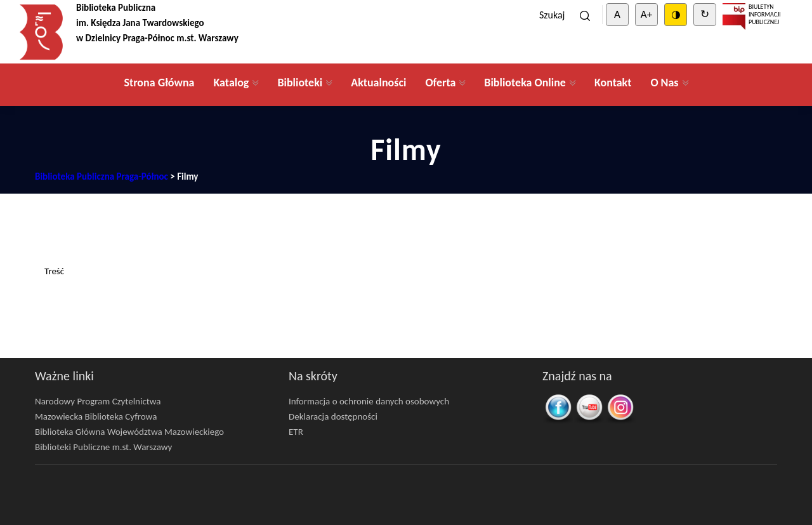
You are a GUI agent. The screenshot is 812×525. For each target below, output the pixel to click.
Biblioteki (300, 83)
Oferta (440, 83)
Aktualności (378, 83)
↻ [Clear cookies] (705, 14)
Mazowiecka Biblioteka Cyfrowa (96, 416)
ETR (296, 432)
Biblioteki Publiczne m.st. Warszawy (103, 447)
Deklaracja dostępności (333, 416)
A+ (646, 14)
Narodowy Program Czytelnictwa (98, 401)
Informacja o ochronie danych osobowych (369, 401)
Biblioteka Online (525, 83)
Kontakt (613, 83)
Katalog (231, 83)
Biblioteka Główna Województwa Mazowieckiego (129, 432)
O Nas (664, 83)
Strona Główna (159, 83)
